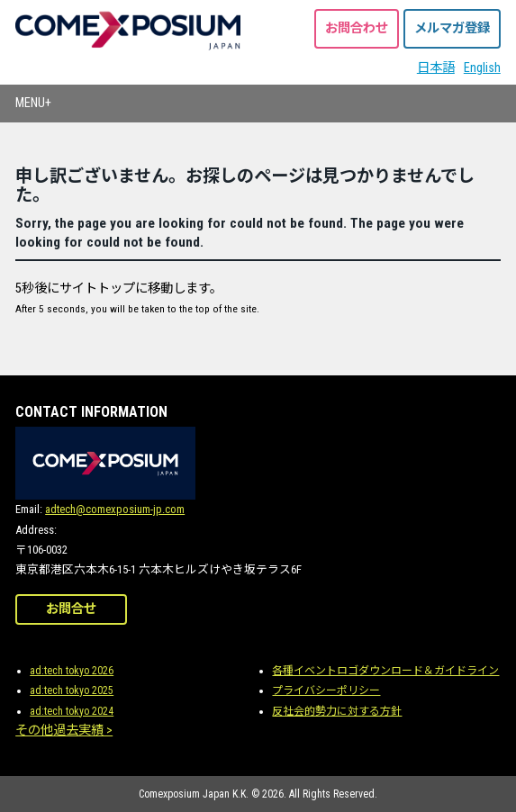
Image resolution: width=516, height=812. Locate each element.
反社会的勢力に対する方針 (337, 711)
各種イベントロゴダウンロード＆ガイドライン (385, 671)
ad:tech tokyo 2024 (72, 711)
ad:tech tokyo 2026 (72, 671)
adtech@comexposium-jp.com (115, 509)
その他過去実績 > (64, 731)
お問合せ (71, 609)
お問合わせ (357, 28)
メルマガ (452, 28)
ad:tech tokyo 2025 (72, 690)
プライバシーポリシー (326, 690)
